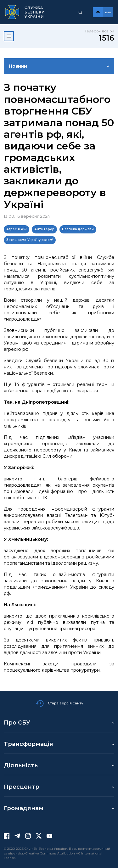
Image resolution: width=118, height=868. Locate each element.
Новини (18, 66)
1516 (107, 38)
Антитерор (44, 229)
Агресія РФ (17, 229)
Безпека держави (78, 229)
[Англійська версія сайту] (108, 12)
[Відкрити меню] (9, 36)
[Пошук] (80, 12)
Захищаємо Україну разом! (30, 240)
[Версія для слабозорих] (98, 12)
